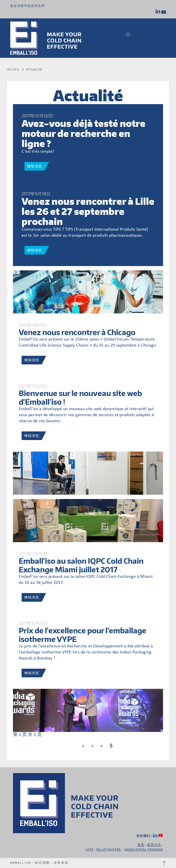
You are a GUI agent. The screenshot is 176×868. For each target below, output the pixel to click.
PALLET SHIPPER (109, 850)
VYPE (90, 850)
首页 (141, 845)
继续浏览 (35, 166)
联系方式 (154, 845)
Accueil (13, 69)
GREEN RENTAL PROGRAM (144, 850)
